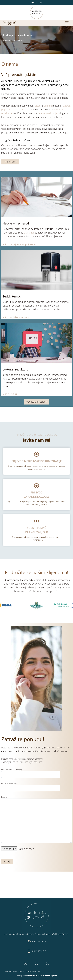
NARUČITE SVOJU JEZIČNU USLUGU (37, 435)
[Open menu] (67, 23)
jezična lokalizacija (48, 113)
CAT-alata (29, 233)
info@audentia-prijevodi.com (20, 934)
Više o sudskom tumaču (16, 317)
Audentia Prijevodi (12, 81)
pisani (38, 106)
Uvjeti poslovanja (10, 971)
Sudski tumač (12, 296)
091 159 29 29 (39, 942)
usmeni (48, 106)
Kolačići (22, 971)
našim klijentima (50, 572)
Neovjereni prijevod (16, 223)
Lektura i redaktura (15, 369)
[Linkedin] (14, 23)
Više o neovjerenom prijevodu (19, 244)
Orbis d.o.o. (33, 976)
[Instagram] (10, 23)
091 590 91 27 (39, 951)
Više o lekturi (10, 394)
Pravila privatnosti (33, 971)
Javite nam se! (37, 440)
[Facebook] (5, 23)
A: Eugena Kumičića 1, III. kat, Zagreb (51, 934)
